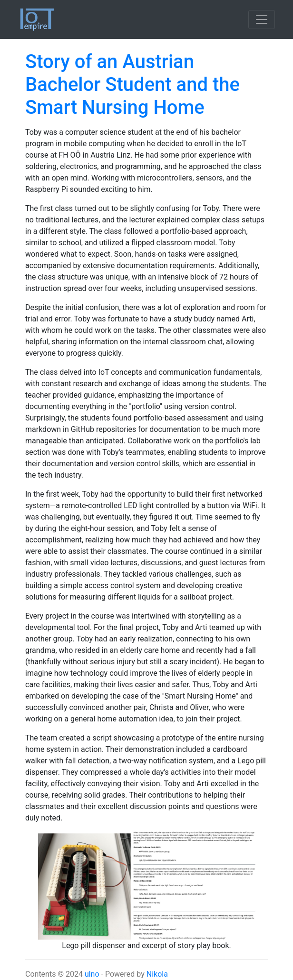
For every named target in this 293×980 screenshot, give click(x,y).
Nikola (157, 974)
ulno (92, 974)
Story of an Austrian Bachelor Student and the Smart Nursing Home (132, 85)
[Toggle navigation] (262, 20)
